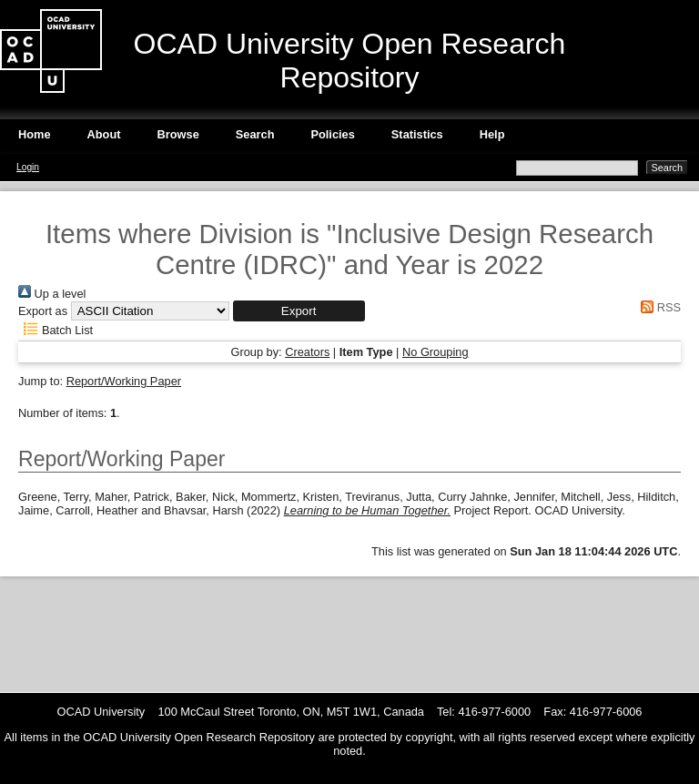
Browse (178, 134)
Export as (43, 311)
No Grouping (436, 352)
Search (255, 134)
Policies (332, 134)
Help (492, 134)
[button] (299, 311)
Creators (307, 352)
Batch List (56, 330)
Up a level (52, 294)
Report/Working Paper (124, 381)
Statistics (417, 134)
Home (35, 134)
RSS (658, 307)
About (104, 134)
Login (28, 167)
